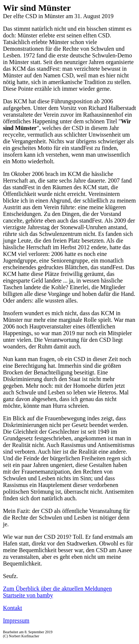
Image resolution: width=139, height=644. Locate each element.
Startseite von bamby (28, 595)
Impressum (16, 620)
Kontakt (13, 608)
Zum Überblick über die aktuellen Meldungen (57, 589)
